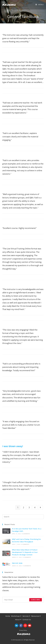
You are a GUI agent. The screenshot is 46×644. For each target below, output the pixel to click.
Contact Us (27, 620)
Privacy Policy (23, 630)
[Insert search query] (23, 517)
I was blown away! (13, 446)
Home (8, 616)
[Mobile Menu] (40, 5)
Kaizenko (9, 5)
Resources (36, 616)
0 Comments (26, 534)
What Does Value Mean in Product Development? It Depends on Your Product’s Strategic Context (25, 552)
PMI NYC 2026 (17, 563)
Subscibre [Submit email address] (36, 600)
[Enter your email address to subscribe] (23, 600)
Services (26, 616)
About (18, 620)
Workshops (16, 616)
